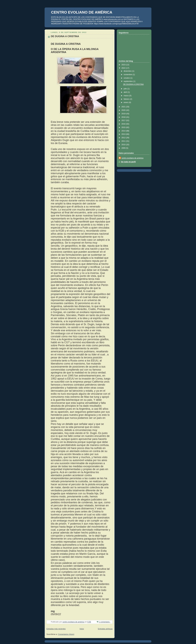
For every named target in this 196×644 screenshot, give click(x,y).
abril (126, 92)
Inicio (82, 629)
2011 (124, 141)
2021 (124, 107)
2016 (124, 124)
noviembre (128, 75)
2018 (124, 117)
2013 (124, 134)
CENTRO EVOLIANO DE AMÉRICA (82, 12)
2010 (124, 145)
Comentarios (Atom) (66, 634)
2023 (124, 65)
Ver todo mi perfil (128, 162)
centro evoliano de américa (132, 158)
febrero (127, 99)
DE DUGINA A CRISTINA (65, 36)
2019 (124, 114)
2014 (124, 131)
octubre (127, 78)
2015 (124, 127)
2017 (124, 120)
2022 (124, 68)
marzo (127, 96)
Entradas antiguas (105, 629)
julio (126, 89)
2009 (124, 148)
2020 (124, 110)
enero (126, 102)
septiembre (128, 81)
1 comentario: (105, 622)
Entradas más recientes (56, 629)
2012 (124, 138)
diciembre (128, 71)
